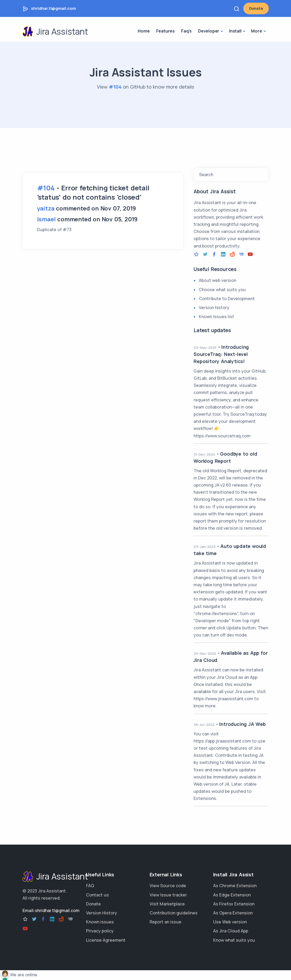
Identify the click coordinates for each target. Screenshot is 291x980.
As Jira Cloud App (231, 931)
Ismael (46, 219)
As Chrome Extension (235, 886)
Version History (102, 913)
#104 (115, 87)
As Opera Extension (233, 913)
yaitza (46, 208)
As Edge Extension (232, 895)
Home (144, 31)
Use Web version (230, 922)
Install (235, 31)
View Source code (168, 886)
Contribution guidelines (174, 913)
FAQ (90, 886)
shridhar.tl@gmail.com (53, 8)
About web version (218, 280)
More (256, 31)
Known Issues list (216, 317)
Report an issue (165, 922)
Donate (256, 8)
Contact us (97, 895)
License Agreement (106, 940)
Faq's (186, 31)
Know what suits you (234, 940)
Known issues (100, 922)
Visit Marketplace (167, 904)
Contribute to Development (227, 299)
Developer (209, 31)
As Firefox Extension (234, 904)
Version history (214, 308)
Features (165, 31)
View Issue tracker (168, 895)
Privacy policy (100, 931)
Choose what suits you (222, 290)
